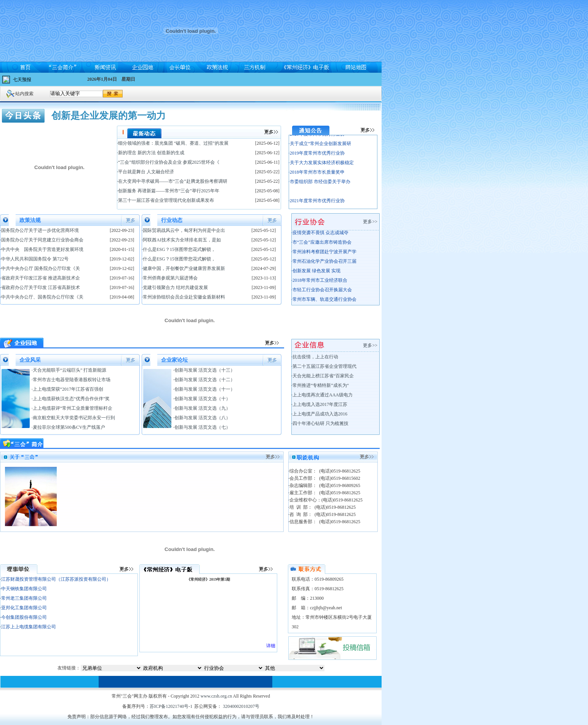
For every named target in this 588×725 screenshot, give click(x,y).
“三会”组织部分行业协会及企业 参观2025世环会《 (169, 162)
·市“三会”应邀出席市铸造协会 (321, 245)
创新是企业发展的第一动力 (109, 116)
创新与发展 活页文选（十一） (205, 389)
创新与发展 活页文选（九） (202, 408)
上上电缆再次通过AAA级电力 (323, 395)
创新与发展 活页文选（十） (202, 399)
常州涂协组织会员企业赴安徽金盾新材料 (184, 297)
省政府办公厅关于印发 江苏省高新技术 (41, 287)
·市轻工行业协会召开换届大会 (322, 292)
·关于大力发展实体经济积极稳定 (321, 166)
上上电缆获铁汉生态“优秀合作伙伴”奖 (71, 399)
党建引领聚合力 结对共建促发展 (175, 287)
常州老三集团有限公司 (24, 598)
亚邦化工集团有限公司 (24, 608)
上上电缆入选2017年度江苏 (320, 404)
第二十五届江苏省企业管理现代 (324, 366)
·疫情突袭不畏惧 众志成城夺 (320, 235)
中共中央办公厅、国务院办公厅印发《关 (42, 297)
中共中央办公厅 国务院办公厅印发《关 (41, 268)
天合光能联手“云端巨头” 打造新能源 (70, 370)
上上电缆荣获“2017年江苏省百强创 (68, 389)
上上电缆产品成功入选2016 (320, 414)
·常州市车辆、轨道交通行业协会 (324, 302)
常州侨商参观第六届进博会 (170, 278)
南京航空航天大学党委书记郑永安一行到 (74, 418)
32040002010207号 (240, 706)
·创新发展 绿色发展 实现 (316, 273)
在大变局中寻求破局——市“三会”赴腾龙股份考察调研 (173, 181)
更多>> (371, 222)
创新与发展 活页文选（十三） (205, 370)
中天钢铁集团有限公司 (24, 589)
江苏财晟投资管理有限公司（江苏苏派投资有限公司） (56, 579)
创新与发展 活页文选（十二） (205, 380)
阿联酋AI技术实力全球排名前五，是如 (182, 240)
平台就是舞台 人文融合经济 (146, 172)
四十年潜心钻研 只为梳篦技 (320, 423)
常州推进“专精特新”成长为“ (321, 385)
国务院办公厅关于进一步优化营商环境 (40, 230)
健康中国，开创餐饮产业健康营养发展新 (184, 268)
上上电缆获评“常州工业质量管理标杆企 (73, 408)
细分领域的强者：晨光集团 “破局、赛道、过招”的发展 (173, 143)
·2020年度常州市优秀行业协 (317, 137)
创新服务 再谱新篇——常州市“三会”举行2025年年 (169, 191)
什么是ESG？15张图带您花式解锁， (179, 249)
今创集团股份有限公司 (24, 617)
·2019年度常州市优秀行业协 (317, 156)
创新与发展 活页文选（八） (202, 418)
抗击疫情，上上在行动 (315, 357)
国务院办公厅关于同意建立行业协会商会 (42, 240)
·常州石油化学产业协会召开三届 (324, 264)
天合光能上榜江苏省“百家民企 (323, 376)
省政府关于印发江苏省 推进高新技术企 (41, 278)
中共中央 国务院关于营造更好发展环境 (42, 249)
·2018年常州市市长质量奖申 (317, 176)
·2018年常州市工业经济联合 (319, 283)
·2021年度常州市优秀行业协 (317, 204)
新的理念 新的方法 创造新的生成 (151, 153)
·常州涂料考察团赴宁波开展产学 (324, 254)
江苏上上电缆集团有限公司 (29, 627)
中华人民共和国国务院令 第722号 (35, 259)
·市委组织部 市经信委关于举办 (320, 185)
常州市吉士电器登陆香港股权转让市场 (72, 380)
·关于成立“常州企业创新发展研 (320, 147)
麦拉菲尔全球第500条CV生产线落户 (69, 427)
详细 (271, 646)
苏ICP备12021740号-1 (171, 706)
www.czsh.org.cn (217, 696)
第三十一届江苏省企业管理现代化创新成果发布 (166, 200)
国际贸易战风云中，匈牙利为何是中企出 (184, 230)
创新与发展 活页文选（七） (202, 427)
